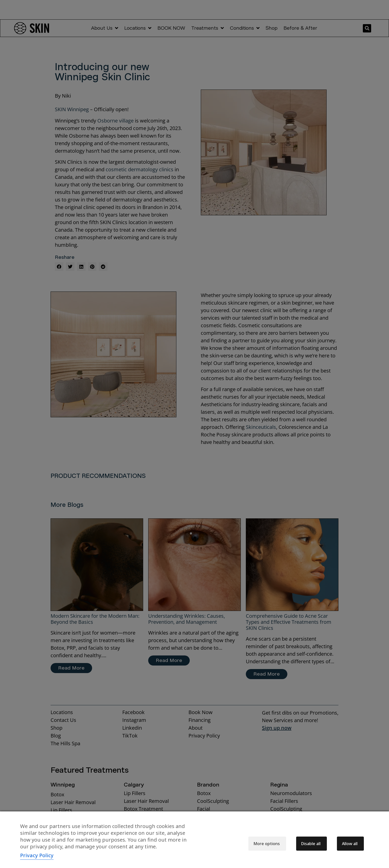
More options (267, 844)
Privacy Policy (37, 855)
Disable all (311, 844)
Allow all (350, 844)
